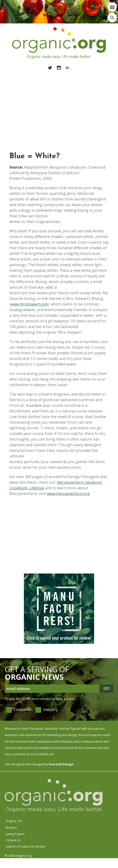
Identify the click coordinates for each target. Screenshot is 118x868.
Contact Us (13, 840)
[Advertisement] (59, 106)
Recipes (11, 827)
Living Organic (15, 834)
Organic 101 (14, 821)
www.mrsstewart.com (29, 304)
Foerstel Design (61, 764)
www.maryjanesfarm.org (68, 494)
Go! (107, 689)
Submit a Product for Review (25, 846)
